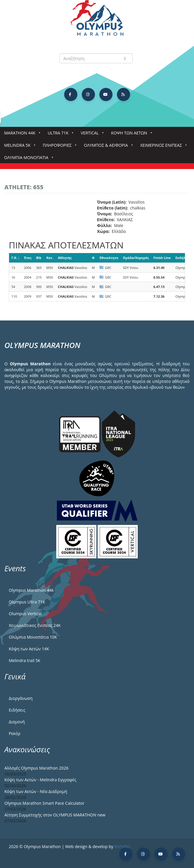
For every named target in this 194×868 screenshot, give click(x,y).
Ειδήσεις (17, 710)
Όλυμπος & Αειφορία (107, 147)
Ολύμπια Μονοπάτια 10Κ (33, 637)
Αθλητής (65, 258)
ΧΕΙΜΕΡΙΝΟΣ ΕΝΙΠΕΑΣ (162, 147)
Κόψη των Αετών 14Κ (29, 649)
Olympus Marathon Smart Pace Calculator (44, 803)
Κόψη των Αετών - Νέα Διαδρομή (36, 791)
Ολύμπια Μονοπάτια (27, 159)
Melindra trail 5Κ (25, 660)
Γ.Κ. (15, 258)
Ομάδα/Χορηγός (136, 258)
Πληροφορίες (58, 147)
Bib (39, 258)
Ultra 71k (59, 135)
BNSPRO (122, 846)
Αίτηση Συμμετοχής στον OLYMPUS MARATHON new (55, 815)
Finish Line (162, 258)
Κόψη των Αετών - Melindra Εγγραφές (40, 780)
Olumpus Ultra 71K (27, 602)
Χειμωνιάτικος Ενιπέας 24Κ (35, 625)
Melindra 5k (18, 147)
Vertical (91, 135)
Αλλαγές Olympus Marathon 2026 (36, 768)
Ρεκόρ (15, 733)
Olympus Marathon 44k (31, 590)
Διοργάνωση (21, 698)
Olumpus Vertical (25, 614)
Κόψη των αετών (130, 135)
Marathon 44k (21, 135)
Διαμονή (17, 722)
